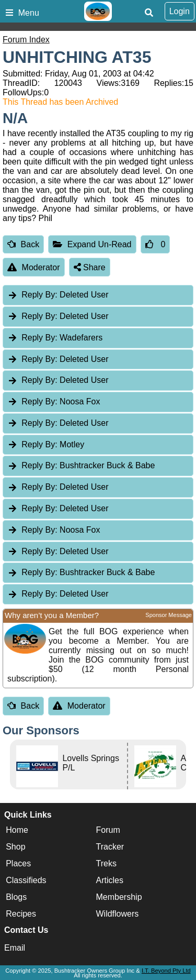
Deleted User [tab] (58, 295)
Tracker (110, 847)
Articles (110, 880)
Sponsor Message (169, 615)
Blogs (16, 897)
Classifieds (26, 880)
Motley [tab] (46, 444)
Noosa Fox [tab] (54, 401)
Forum (108, 830)
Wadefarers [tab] (55, 338)
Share (90, 267)
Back (23, 244)
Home (17, 830)
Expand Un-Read (92, 244)
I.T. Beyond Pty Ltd (166, 971)
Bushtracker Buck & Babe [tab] (81, 465)
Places (18, 863)
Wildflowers (118, 914)
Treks (106, 863)
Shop (15, 847)
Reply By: (39, 295)
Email (15, 948)
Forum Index (26, 40)
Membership (119, 897)
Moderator (34, 267)
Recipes (21, 914)
